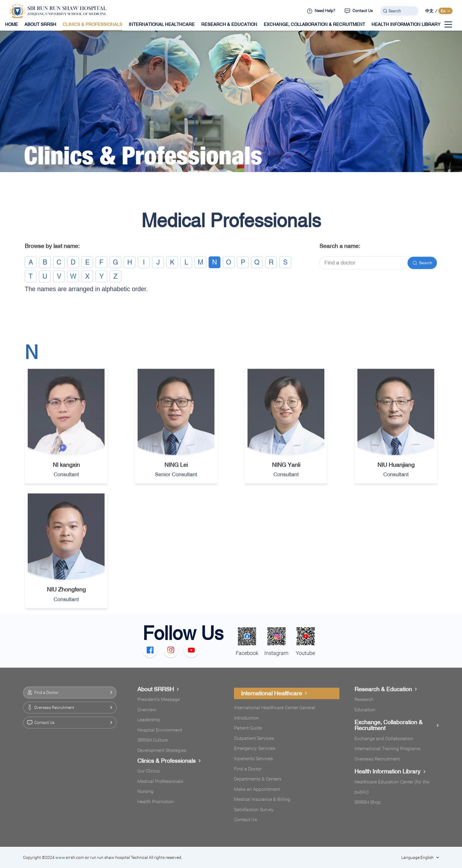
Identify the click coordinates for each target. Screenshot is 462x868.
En (445, 11)
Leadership (149, 720)
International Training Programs (387, 749)
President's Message (159, 699)
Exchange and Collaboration (384, 739)
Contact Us (245, 820)
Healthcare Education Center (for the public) (392, 787)
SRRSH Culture (152, 740)
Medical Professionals (160, 781)
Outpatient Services (254, 738)
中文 (429, 11)
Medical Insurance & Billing (262, 799)
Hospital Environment (160, 730)
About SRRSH (158, 689)
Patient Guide (248, 728)
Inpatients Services (253, 759)
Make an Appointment (257, 789)
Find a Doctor (248, 769)
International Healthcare (274, 693)
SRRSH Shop (368, 802)
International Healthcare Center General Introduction (275, 713)
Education (365, 710)
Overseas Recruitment (377, 759)
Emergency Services (255, 748)
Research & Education (386, 689)
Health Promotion (156, 802)
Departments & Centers (258, 779)
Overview (147, 710)
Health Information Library (390, 771)
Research (364, 699)
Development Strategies (162, 750)
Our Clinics (148, 771)
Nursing (145, 791)
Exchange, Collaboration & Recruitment (397, 725)
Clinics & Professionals (169, 761)
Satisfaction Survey (254, 810)
